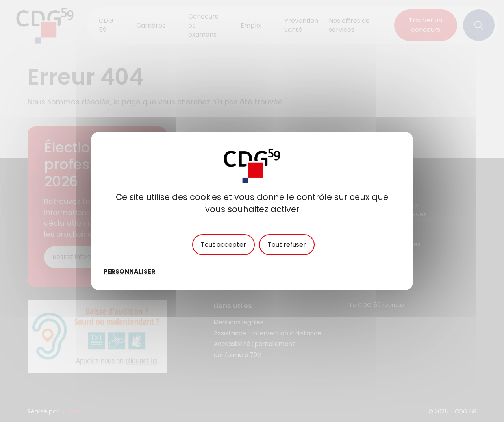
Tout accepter (223, 245)
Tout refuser (287, 245)
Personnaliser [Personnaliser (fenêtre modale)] (130, 271)
